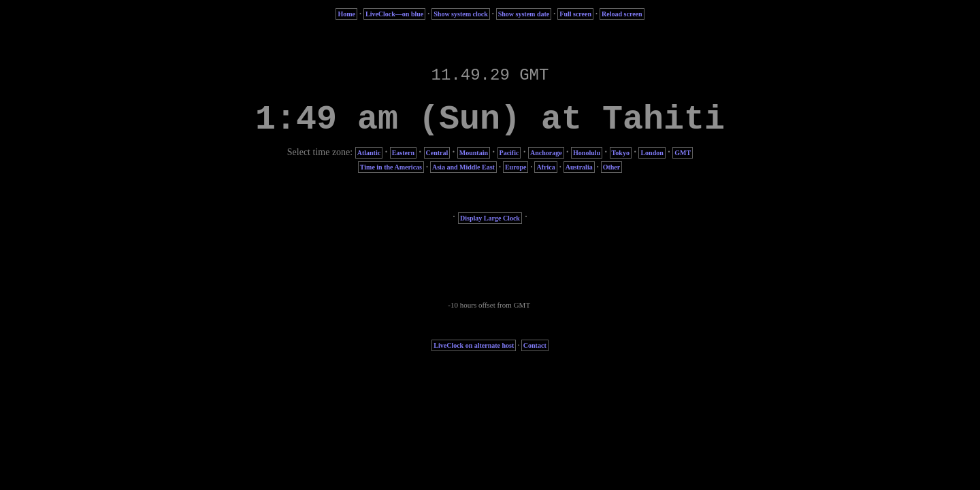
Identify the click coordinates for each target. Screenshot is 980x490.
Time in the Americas (391, 167)
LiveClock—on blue (394, 14)
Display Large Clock (490, 218)
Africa (545, 167)
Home (346, 14)
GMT (683, 153)
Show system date (524, 14)
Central (437, 153)
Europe (516, 167)
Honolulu (587, 153)
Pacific (509, 153)
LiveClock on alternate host (474, 345)
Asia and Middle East (463, 167)
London (652, 153)
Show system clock (460, 14)
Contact (535, 345)
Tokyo (621, 153)
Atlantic (369, 153)
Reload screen (622, 14)
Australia (579, 167)
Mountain (474, 153)
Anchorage (546, 153)
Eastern (403, 153)
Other (612, 167)
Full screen (575, 14)
